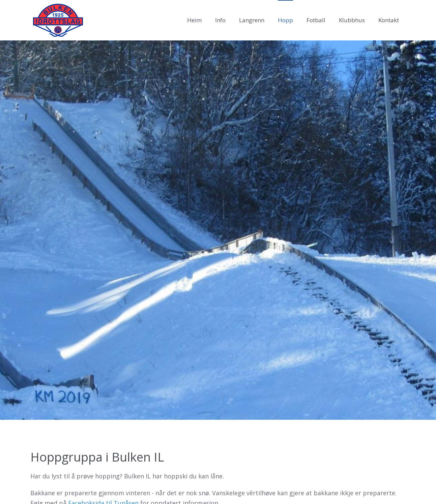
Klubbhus (352, 20)
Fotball (316, 20)
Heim (194, 20)
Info (220, 20)
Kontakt (389, 20)
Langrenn (252, 20)
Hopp (285, 20)
